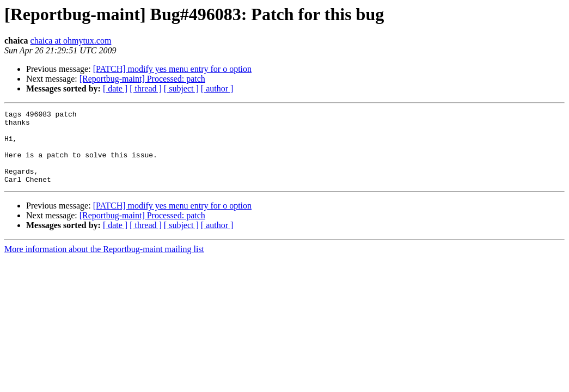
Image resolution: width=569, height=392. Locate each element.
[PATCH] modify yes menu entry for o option (172, 69)
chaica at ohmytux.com (71, 41)
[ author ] (217, 88)
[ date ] (115, 88)
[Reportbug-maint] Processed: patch (142, 79)
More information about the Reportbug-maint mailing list (104, 264)
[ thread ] (146, 88)
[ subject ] (181, 88)
